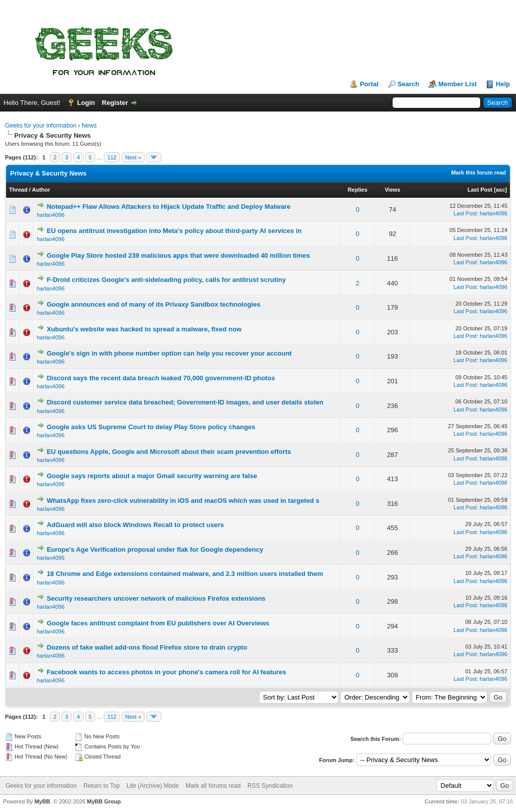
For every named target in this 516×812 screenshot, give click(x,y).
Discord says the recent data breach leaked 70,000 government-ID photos (161, 378)
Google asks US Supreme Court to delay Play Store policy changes (151, 427)
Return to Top (102, 786)
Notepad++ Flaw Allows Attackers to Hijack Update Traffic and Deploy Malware (169, 207)
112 (112, 157)
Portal (369, 84)
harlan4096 (51, 215)
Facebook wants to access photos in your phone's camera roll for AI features (167, 672)
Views (392, 190)
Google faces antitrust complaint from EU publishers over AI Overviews (158, 623)
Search (408, 84)
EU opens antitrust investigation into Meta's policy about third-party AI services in (174, 231)
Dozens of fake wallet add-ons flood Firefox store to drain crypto (147, 647)
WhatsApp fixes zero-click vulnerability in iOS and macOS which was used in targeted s (183, 501)
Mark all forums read (213, 786)
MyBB (42, 801)
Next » (133, 157)
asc (500, 190)
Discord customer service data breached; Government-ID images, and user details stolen (185, 402)
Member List (458, 84)
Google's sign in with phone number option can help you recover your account (169, 353)
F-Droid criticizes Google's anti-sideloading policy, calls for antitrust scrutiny (167, 280)
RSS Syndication (270, 786)
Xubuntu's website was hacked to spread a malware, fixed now (144, 329)
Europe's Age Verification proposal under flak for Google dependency (155, 549)
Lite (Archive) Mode (153, 786)
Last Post (480, 190)
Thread (18, 190)
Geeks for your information (41, 126)
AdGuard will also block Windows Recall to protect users (136, 525)
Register (115, 103)
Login (86, 103)
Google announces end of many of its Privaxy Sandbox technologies (154, 304)
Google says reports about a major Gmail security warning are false (152, 476)
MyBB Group (104, 801)
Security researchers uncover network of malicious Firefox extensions (156, 598)
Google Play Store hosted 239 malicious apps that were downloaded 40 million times (178, 255)
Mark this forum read (478, 172)
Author (41, 190)
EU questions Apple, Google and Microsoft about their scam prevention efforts (169, 452)
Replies (358, 190)
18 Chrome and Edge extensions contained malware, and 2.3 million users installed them (185, 574)
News (89, 126)
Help (503, 84)
